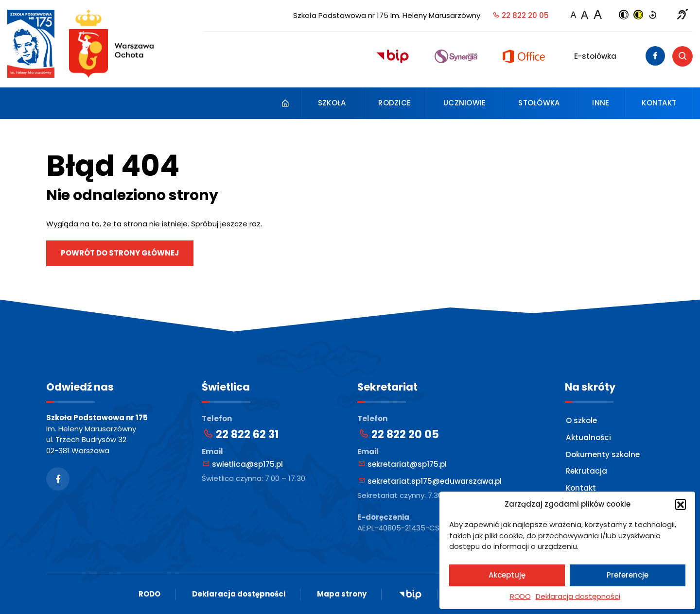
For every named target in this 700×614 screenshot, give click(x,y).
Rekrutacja (586, 471)
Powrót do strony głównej (120, 253)
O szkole (581, 420)
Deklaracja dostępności (578, 596)
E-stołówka (595, 56)
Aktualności (588, 437)
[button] (681, 504)
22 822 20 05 (521, 15)
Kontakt (659, 103)
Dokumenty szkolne (603, 454)
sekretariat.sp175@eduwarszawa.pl (430, 481)
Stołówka (539, 103)
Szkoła (332, 103)
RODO (520, 596)
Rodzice (394, 103)
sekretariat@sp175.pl (402, 464)
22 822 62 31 (241, 435)
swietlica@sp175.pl (243, 464)
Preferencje (628, 575)
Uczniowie (464, 103)
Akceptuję (507, 575)
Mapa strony (342, 594)
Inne (601, 103)
